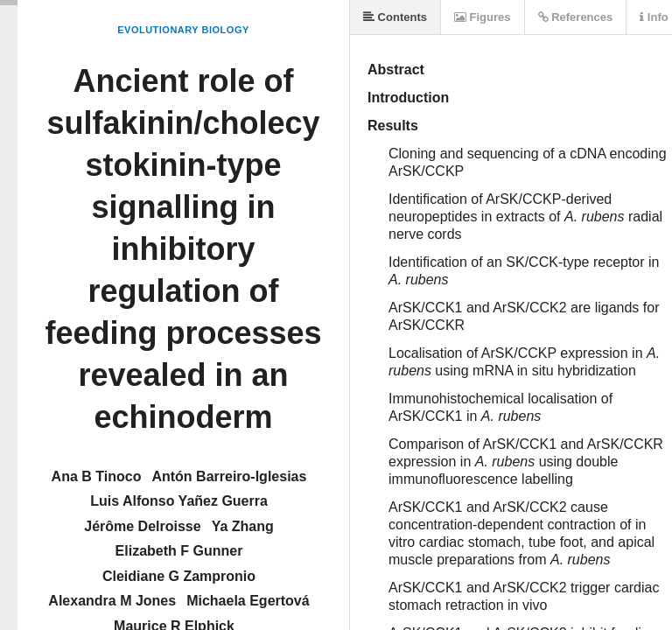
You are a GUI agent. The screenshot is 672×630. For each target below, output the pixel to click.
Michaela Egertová (248, 601)
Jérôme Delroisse (142, 526)
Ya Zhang (243, 526)
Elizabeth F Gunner (179, 551)
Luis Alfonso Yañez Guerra (179, 501)
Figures (483, 17)
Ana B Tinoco (97, 476)
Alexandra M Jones (112, 601)
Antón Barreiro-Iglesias (229, 476)
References (576, 17)
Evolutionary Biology (183, 30)
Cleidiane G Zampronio (179, 576)
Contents (395, 17)
